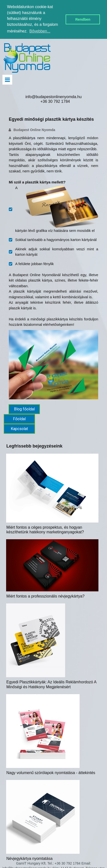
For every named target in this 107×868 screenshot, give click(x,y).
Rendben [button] (83, 19)
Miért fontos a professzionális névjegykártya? (45, 596)
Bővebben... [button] (40, 31)
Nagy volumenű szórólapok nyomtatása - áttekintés (51, 773)
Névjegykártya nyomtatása (30, 859)
